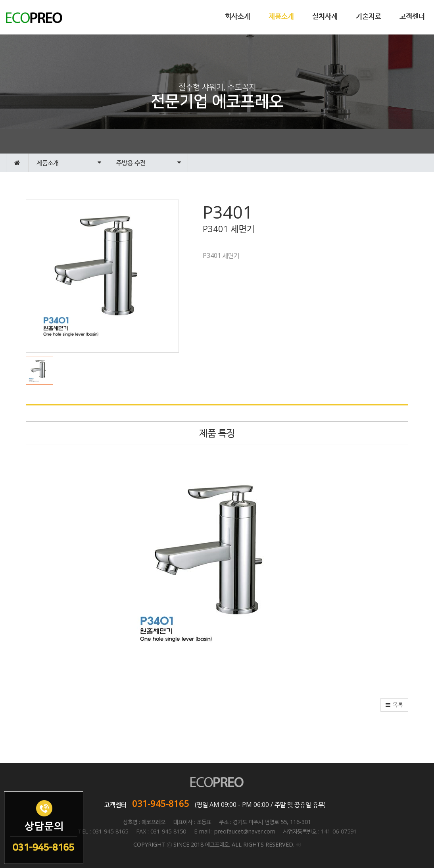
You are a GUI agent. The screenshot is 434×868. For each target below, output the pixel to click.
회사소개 (238, 16)
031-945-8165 (161, 803)
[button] (41, 371)
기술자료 (369, 16)
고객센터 (412, 16)
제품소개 (281, 16)
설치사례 (325, 16)
